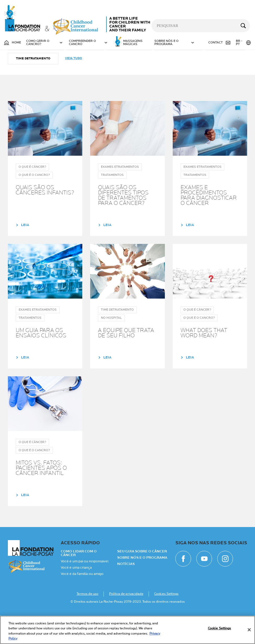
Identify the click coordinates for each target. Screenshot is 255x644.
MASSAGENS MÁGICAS (133, 43)
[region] (127, 630)
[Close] (249, 630)
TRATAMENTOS (225, 71)
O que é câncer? (129, 71)
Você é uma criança (76, 594)
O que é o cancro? (179, 71)
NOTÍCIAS (126, 591)
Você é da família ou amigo (82, 601)
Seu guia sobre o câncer (142, 578)
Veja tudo (74, 85)
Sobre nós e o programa (142, 584)
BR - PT (243, 43)
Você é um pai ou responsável (85, 588)
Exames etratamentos (36, 71)
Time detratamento (33, 85)
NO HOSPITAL (85, 71)
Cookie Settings (219, 628)
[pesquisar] (201, 26)
